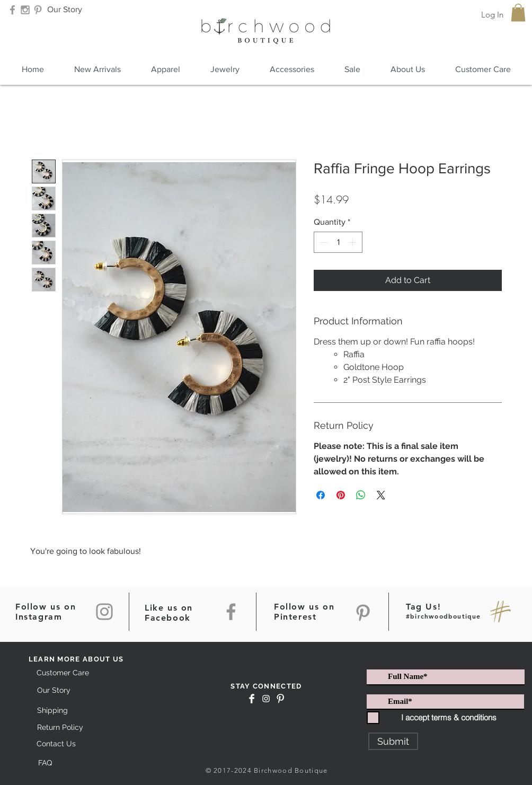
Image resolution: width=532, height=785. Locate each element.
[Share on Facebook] (321, 495)
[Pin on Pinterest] (341, 495)
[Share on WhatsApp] (361, 495)
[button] (518, 12)
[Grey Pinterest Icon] (38, 10)
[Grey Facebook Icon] (12, 10)
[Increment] (353, 242)
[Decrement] (323, 242)
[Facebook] (231, 612)
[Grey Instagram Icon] (25, 10)
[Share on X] (381, 495)
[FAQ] (45, 763)
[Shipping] (52, 711)
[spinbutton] (338, 242)
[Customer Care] (63, 673)
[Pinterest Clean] (280, 699)
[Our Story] (64, 10)
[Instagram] (104, 612)
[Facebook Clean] (252, 699)
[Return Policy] (60, 728)
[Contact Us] (56, 744)
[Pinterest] (363, 613)
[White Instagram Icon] (266, 699)
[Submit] (393, 741)
